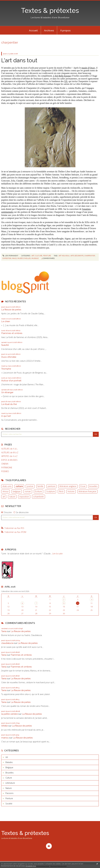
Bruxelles (10, 773)
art (4, 497)
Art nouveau (64, 256)
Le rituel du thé (9, 404)
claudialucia (7, 643)
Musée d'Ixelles (24, 258)
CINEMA (5, 464)
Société (9, 804)
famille (40, 486)
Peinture (47, 256)
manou (5, 738)
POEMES (5, 471)
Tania (4, 631)
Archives (49, 30)
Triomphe (6, 369)
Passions (9, 793)
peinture (51, 486)
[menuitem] (33, 30)
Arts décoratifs (77, 256)
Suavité (5, 345)
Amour (6, 491)
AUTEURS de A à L (9, 449)
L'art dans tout (19, 60)
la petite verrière (9, 714)
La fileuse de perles (11, 310)
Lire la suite (57, 554)
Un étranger (7, 392)
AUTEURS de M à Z (10, 453)
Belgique (9, 767)
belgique (17, 491)
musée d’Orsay (88, 68)
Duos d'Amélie (9, 357)
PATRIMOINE (7, 468)
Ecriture (38, 491)
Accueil (33, 30)
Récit (61, 491)
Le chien (6, 321)
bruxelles (93, 486)
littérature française (87, 491)
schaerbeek (38, 497)
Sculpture (51, 491)
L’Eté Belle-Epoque (62, 76)
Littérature (10, 783)
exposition (24, 497)
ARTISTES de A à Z (9, 456)
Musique (35, 258)
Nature (9, 788)
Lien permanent (10, 256)
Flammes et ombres (12, 333)
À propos (65, 30)
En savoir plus (31, 866)
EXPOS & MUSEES (9, 460)
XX (66, 81)
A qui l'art (6, 416)
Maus (14, 258)
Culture (39, 256)
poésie (30, 486)
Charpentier (90, 256)
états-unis (7, 486)
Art (33, 256)
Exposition (7, 258)
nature (12, 497)
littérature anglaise (68, 486)
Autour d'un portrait (11, 381)
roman (28, 491)
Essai (83, 486)
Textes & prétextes (50, 11)
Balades (9, 762)
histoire (71, 491)
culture (19, 486)
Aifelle (5, 726)
